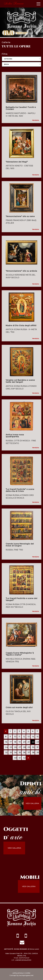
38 (33, 752)
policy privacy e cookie (21, 973)
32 (6, 752)
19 (20, 742)
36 (24, 752)
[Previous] (6, 731)
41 (20, 758)
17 (11, 742)
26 (15, 747)
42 (24, 758)
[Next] (28, 758)
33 (11, 752)
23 (38, 742)
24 (6, 747)
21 (29, 742)
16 (6, 742)
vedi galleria (32, 803)
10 (15, 736)
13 (28, 736)
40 (15, 758)
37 (29, 752)
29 (29, 747)
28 (24, 747)
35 (20, 752)
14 (33, 736)
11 (19, 736)
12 (24, 736)
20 (24, 742)
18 (15, 742)
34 (15, 752)
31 (37, 747)
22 (33, 742)
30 (33, 747)
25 (11, 747)
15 (37, 736)
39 (38, 752)
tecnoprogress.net (26, 975)
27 (20, 747)
